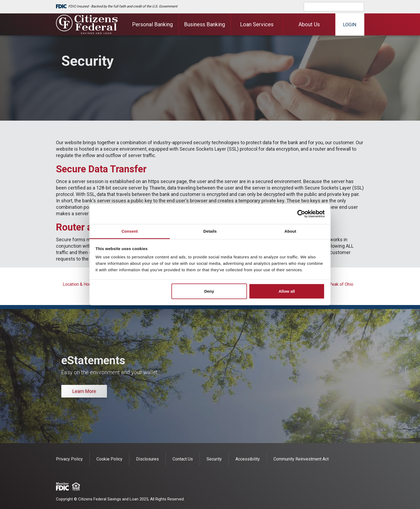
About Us (309, 24)
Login (350, 25)
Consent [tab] (130, 231)
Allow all (287, 291)
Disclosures (147, 459)
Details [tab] (210, 231)
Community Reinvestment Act (301, 459)
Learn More (84, 391)
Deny (209, 291)
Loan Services (257, 24)
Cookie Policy (109, 459)
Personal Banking (152, 24)
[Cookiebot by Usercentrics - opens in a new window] (301, 214)
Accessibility (248, 459)
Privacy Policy (69, 459)
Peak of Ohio (341, 284)
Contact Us (183, 459)
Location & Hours (79, 284)
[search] (337, 7)
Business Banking (205, 24)
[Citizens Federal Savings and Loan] (87, 24)
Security (214, 459)
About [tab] (290, 231)
